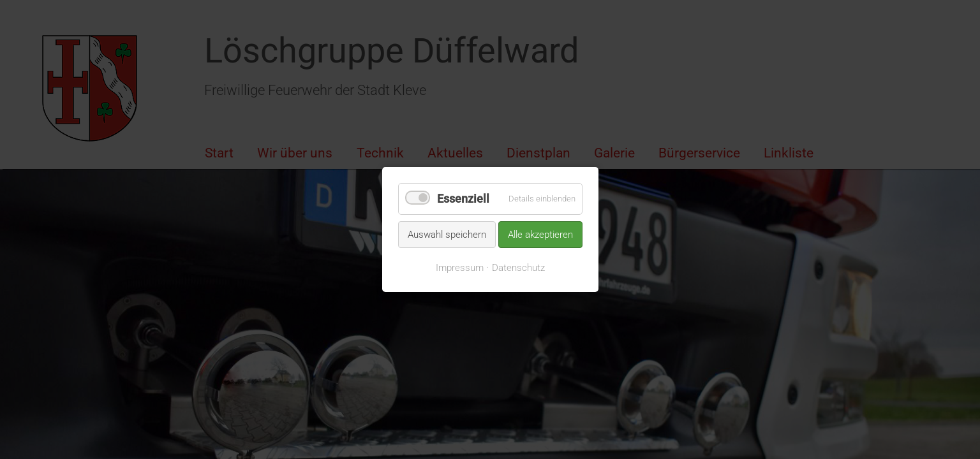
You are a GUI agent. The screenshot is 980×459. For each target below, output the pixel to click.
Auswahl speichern (447, 234)
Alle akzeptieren (540, 234)
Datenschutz (518, 268)
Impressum (460, 268)
